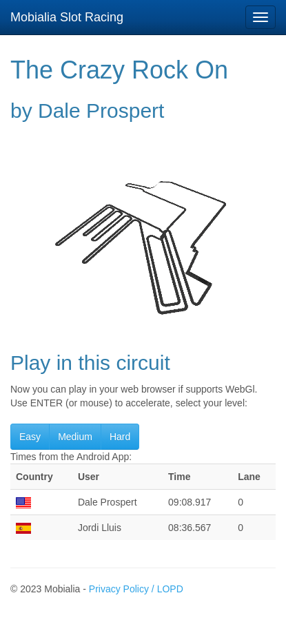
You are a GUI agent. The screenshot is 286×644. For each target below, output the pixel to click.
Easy (30, 437)
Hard (120, 437)
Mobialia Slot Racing (67, 17)
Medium (75, 437)
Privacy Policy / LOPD (136, 589)
